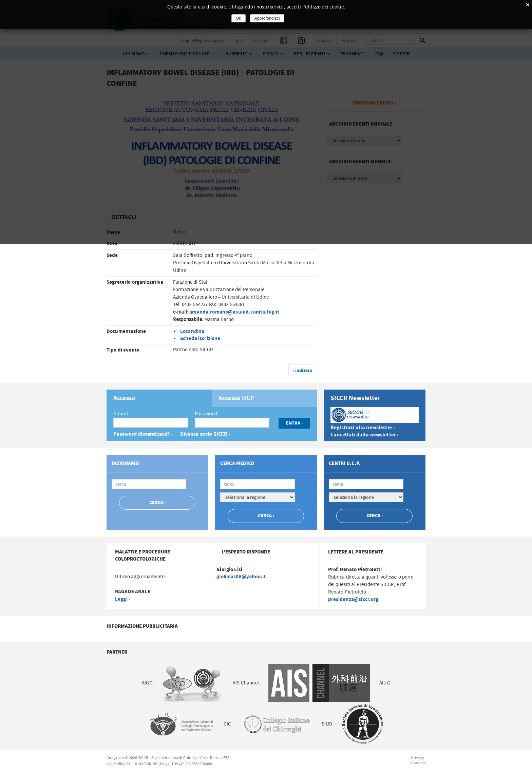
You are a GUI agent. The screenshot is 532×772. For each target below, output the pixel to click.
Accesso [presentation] (124, 398)
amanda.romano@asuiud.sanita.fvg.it (234, 312)
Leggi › (122, 599)
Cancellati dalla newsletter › (365, 435)
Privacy (418, 757)
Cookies (418, 763)
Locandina (192, 331)
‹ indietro (303, 371)
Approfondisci (267, 18)
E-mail (121, 414)
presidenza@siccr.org (353, 599)
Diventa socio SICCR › (205, 434)
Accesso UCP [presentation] (236, 398)
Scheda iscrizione (200, 338)
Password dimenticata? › (143, 434)
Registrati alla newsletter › (363, 428)
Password (206, 414)
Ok (239, 18)
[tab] (159, 398)
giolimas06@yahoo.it (241, 577)
